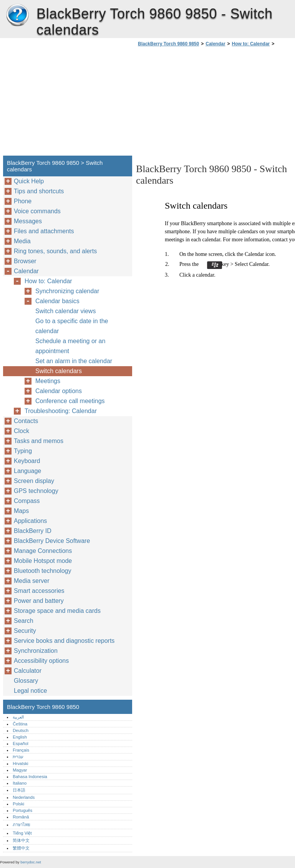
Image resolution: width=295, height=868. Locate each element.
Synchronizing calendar (67, 291)
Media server (31, 581)
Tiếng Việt (22, 833)
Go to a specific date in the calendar (72, 326)
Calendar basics (57, 301)
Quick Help (29, 181)
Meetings (48, 381)
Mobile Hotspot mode (43, 561)
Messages (28, 221)
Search (24, 621)
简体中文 (21, 840)
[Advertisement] (201, 103)
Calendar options (59, 391)
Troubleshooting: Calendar (61, 411)
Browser (25, 261)
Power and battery (39, 601)
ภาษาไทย (22, 825)
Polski (18, 804)
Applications (30, 521)
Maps (21, 511)
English (20, 737)
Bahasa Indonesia (30, 777)
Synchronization (36, 651)
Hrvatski (20, 763)
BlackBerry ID (33, 531)
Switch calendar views (65, 311)
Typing (23, 451)
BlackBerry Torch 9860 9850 (17, 15)
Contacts (26, 421)
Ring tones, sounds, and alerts (55, 251)
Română (21, 817)
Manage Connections (43, 551)
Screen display (34, 481)
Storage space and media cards (57, 611)
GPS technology (36, 491)
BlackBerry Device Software (52, 541)
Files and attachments (44, 231)
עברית (18, 757)
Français (21, 750)
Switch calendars (59, 371)
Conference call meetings (70, 401)
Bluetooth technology (42, 571)
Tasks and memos (39, 441)
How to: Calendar (251, 44)
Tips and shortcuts (39, 191)
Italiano (20, 783)
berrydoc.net (31, 862)
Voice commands (37, 211)
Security (25, 631)
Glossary (26, 681)
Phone (23, 201)
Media (22, 241)
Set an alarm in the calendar (74, 361)
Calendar (215, 44)
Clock (22, 431)
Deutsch (21, 730)
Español (20, 744)
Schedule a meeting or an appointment (70, 346)
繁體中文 (21, 848)
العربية (18, 717)
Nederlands (24, 797)
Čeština (20, 724)
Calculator (28, 671)
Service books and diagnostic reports (64, 641)
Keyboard (27, 461)
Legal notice (30, 691)
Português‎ (22, 810)
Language (27, 471)
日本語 (19, 790)
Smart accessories (39, 591)
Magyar (20, 770)
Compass (27, 501)
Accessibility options (41, 661)
